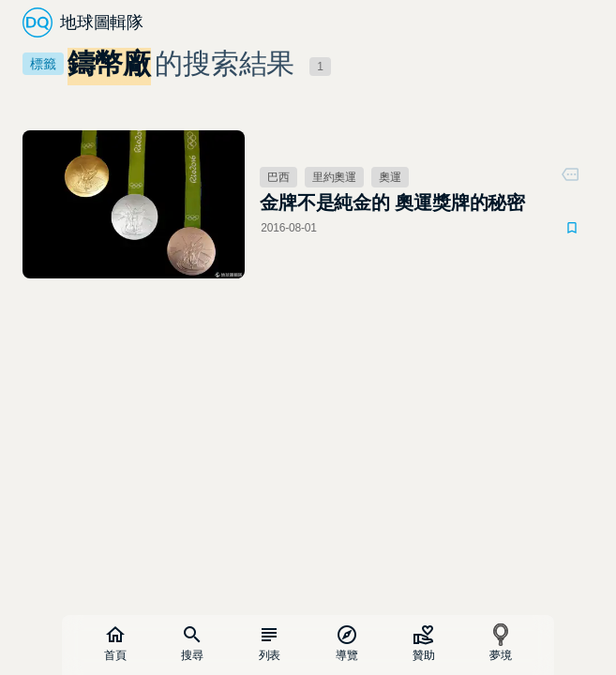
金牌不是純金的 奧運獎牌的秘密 (392, 202)
